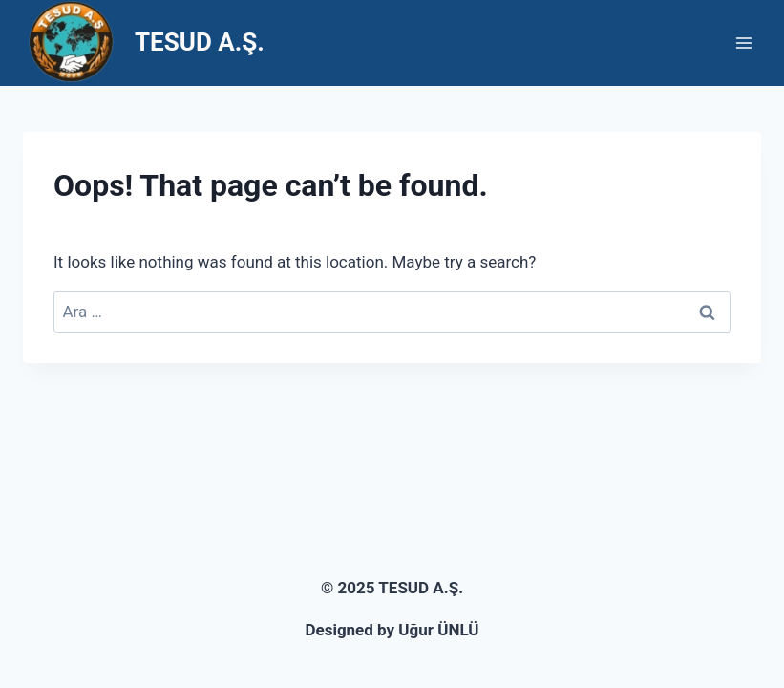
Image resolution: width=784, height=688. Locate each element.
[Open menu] (743, 43)
